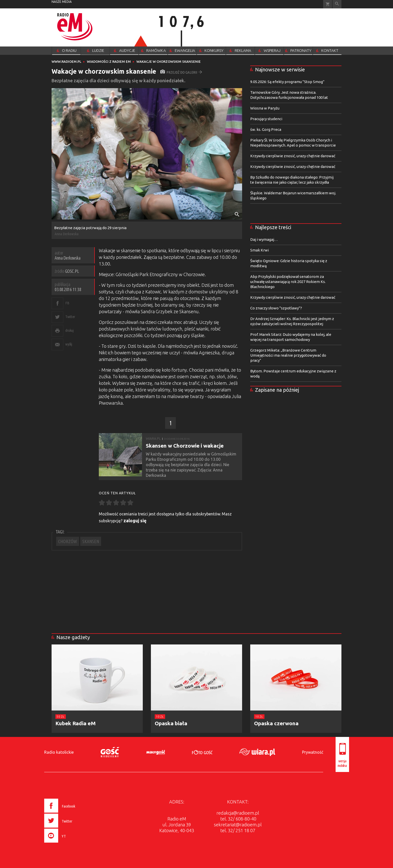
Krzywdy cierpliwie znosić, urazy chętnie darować (293, 156)
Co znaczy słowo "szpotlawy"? (276, 308)
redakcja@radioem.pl (238, 813)
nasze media (62, 2)
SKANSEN (91, 541)
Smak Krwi (260, 250)
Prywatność (313, 752)
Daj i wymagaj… (264, 239)
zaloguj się (135, 520)
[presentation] (70, 843)
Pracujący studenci (266, 119)
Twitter (70, 317)
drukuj (69, 330)
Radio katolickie (59, 752)
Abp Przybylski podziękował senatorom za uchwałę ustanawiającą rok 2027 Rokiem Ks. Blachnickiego (288, 282)
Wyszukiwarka (337, 4)
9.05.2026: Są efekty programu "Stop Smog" (287, 82)
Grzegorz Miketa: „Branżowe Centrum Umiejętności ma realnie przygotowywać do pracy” (288, 355)
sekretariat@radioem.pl (238, 825)
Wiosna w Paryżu (265, 108)
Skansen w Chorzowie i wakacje (185, 446)
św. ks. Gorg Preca (266, 129)
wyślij (69, 344)
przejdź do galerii (181, 72)
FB (67, 303)
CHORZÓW (68, 541)
